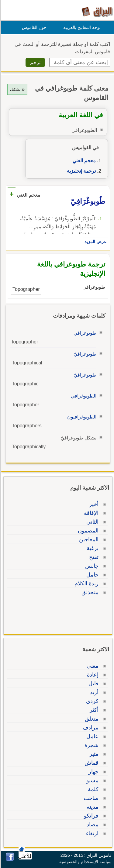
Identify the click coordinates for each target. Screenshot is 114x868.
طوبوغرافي (84, 333)
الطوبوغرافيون (81, 417)
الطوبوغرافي (83, 396)
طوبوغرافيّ (84, 354)
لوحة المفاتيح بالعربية (81, 27)
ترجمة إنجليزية (80, 171)
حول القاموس (33, 27)
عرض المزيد (95, 242)
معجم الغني (83, 161)
